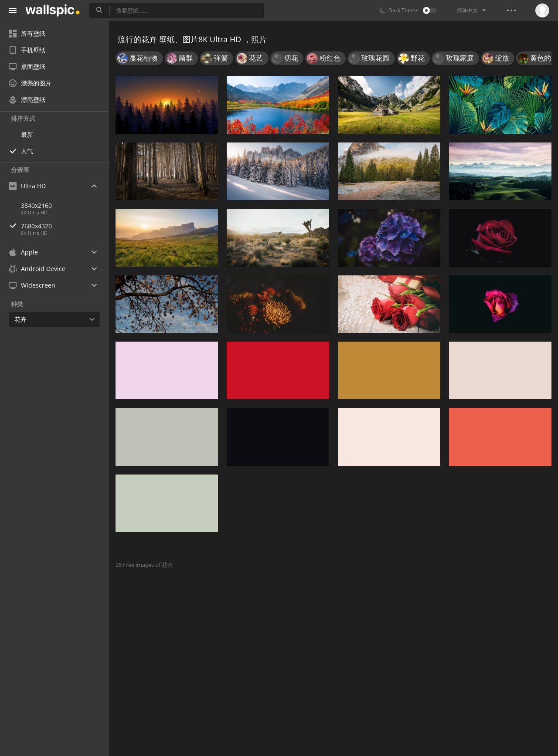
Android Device (37, 269)
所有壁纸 (27, 33)
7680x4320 (65, 226)
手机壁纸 (27, 50)
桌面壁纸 (27, 66)
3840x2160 (36, 205)
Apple (23, 252)
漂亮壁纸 (27, 100)
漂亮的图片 (30, 83)
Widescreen (32, 285)
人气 (27, 151)
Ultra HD (27, 186)
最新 (27, 134)
